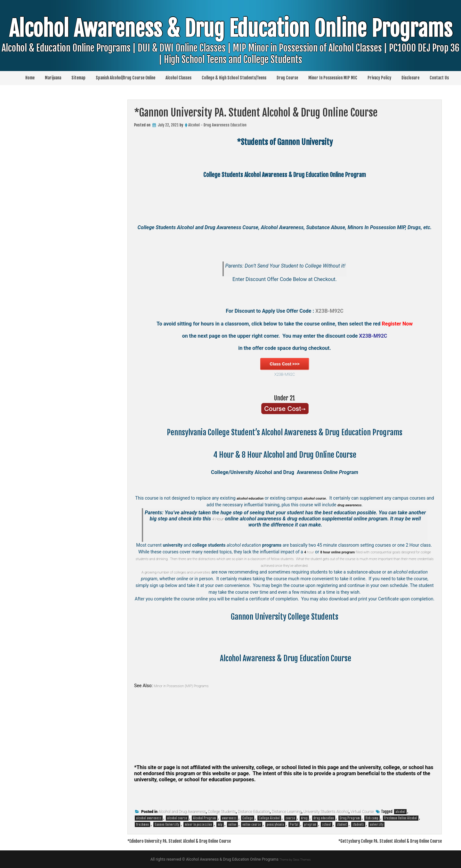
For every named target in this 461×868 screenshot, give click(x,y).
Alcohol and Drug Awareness (182, 812)
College (248, 818)
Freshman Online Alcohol (401, 818)
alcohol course (177, 818)
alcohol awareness (149, 818)
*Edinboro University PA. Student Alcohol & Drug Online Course (192, 841)
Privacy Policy (379, 78)
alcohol (400, 812)
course (290, 818)
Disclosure (410, 78)
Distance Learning (287, 812)
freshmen (142, 824)
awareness (229, 818)
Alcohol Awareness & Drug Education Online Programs (231, 50)
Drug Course (287, 78)
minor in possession (198, 824)
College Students (222, 812)
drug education (324, 818)
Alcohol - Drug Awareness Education (217, 125)
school (327, 824)
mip (220, 824)
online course (252, 824)
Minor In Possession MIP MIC (333, 78)
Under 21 (285, 398)
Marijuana (53, 78)
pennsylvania (275, 824)
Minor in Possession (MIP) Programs (189, 686)
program (310, 824)
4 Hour (218, 519)
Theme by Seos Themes (295, 859)
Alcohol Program (205, 818)
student (342, 824)
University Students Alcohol (326, 812)
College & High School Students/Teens (234, 78)
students (358, 824)
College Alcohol (269, 818)
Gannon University (167, 824)
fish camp (372, 818)
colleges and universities (207, 572)
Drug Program (350, 818)
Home (30, 78)
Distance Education (254, 812)
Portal (294, 824)
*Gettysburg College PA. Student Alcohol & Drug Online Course (377, 841)
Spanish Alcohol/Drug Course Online (125, 78)
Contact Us (439, 78)
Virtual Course (362, 812)
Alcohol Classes (178, 78)
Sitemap (78, 78)
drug (304, 818)
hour (313, 552)
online (232, 824)
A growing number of (163, 572)
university (376, 824)
